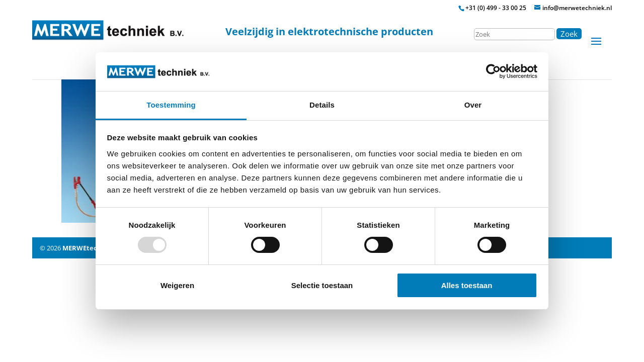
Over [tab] (473, 105)
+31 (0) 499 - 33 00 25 (496, 8)
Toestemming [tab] (171, 105)
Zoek (569, 34)
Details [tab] (322, 105)
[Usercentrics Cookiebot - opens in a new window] (493, 71)
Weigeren (177, 285)
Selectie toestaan (322, 285)
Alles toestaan (467, 285)
